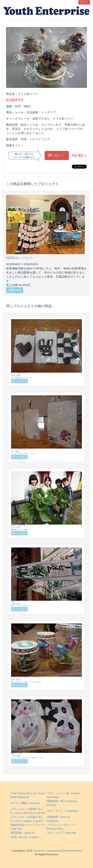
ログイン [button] (84, 2)
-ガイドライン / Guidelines (62, 811)
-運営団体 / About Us (22, 833)
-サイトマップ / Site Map (61, 833)
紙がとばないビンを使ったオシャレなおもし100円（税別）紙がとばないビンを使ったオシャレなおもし (46, 653)
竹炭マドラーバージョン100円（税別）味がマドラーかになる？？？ (46, 577)
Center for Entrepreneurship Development (57, 851)
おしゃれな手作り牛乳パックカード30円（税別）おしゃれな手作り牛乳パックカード (46, 425)
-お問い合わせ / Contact (24, 837)
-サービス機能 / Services (25, 803)
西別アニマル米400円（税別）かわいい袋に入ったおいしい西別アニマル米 (46, 729)
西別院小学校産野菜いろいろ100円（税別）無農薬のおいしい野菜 (46, 501)
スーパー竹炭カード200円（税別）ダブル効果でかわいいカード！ (46, 349)
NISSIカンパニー (19, 258)
